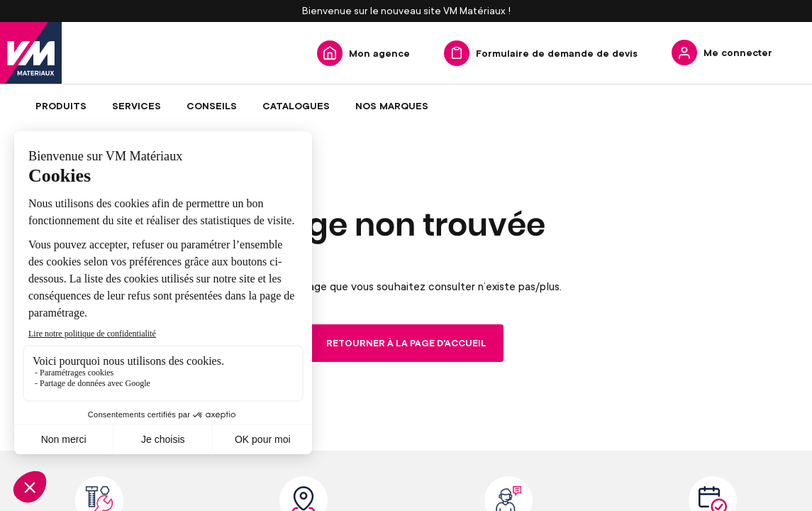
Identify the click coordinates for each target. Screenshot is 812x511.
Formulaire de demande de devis (557, 53)
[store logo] (31, 53)
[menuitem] (61, 106)
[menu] (406, 106)
